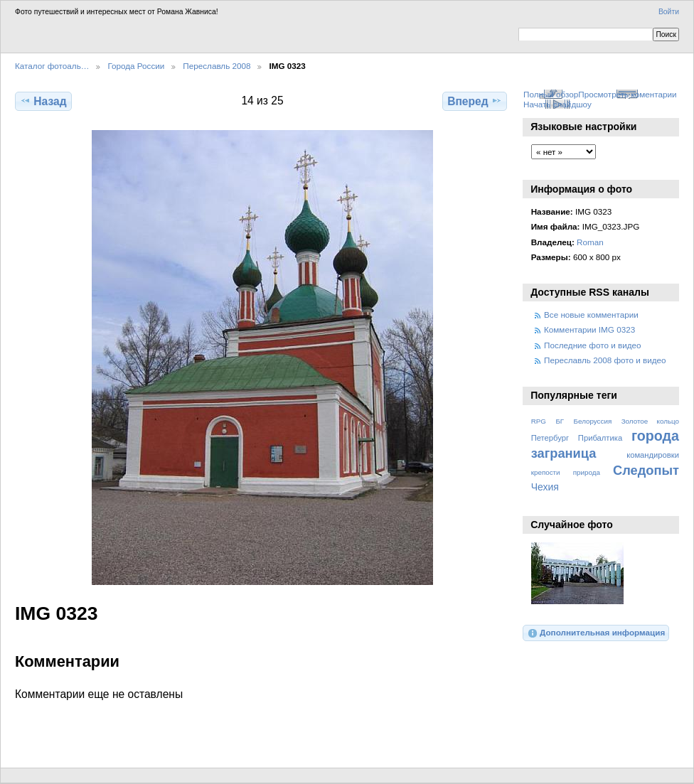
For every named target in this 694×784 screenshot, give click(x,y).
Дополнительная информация (596, 633)
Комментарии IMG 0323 (589, 329)
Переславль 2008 (217, 66)
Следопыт (646, 470)
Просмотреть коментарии (627, 94)
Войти (669, 12)
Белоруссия (593, 421)
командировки (653, 455)
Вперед (475, 101)
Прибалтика (600, 438)
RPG (539, 421)
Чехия (545, 487)
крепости (546, 472)
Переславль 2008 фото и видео (605, 360)
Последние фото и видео (593, 345)
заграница (564, 453)
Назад (43, 101)
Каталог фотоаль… (52, 66)
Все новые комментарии (591, 315)
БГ (560, 421)
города (655, 436)
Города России (136, 66)
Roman (590, 242)
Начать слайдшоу (557, 104)
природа (587, 472)
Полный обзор (551, 94)
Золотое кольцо (650, 421)
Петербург (550, 438)
